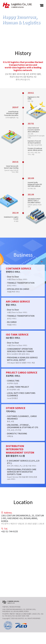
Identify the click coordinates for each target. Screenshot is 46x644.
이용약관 (5, 607)
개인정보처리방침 (15, 607)
